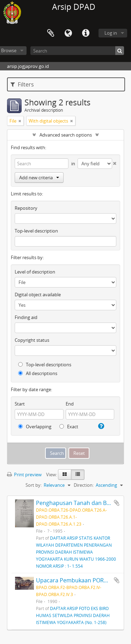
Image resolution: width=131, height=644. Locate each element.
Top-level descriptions (45, 365)
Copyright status (32, 340)
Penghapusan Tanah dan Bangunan (83, 503)
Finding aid (26, 317)
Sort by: (34, 485)
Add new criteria (39, 178)
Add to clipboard (117, 503)
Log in (111, 33)
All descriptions (38, 373)
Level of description (35, 272)
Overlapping (35, 427)
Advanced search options (66, 135)
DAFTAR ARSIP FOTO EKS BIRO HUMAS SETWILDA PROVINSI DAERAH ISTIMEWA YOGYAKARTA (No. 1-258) (73, 615)
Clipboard (51, 33)
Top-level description (36, 231)
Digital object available (38, 295)
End (70, 404)
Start (20, 404)
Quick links (86, 33)
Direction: (84, 485)
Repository (26, 208)
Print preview (24, 475)
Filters (22, 84)
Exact (69, 427)
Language (68, 33)
